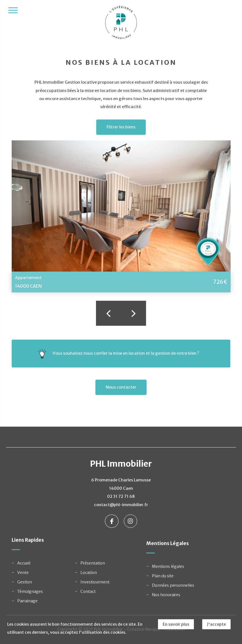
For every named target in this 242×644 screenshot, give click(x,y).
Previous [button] (108, 313)
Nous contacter (121, 387)
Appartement (28, 278)
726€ (220, 282)
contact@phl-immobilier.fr (121, 505)
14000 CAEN (28, 286)
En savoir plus (176, 624)
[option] (121, 216)
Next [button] (134, 313)
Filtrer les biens (121, 127)
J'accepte (216, 624)
